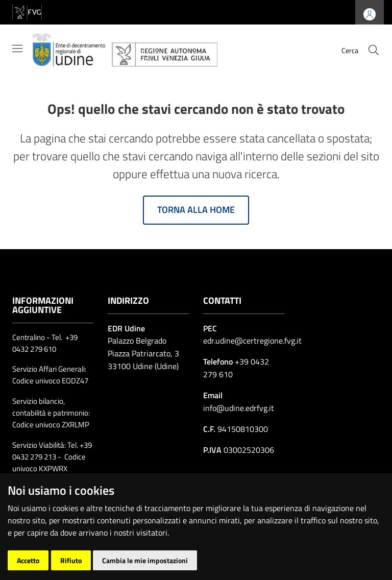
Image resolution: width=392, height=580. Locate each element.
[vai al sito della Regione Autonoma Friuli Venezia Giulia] (27, 11)
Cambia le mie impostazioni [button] (145, 560)
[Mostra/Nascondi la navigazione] (17, 49)
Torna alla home (196, 210)
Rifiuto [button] (71, 560)
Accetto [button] (28, 560)
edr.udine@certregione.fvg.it (252, 341)
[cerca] (374, 50)
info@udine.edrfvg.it (239, 408)
